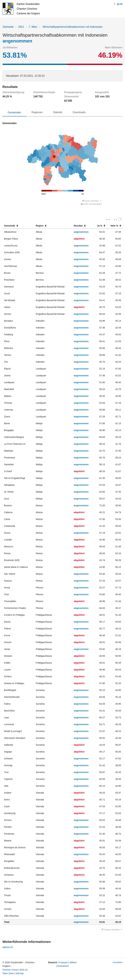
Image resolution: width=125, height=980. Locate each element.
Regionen (37, 112)
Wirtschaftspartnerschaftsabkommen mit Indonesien (72, 27)
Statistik (58, 112)
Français (63, 962)
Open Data (8, 973)
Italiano (73, 962)
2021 (21, 27)
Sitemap (19, 973)
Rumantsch (63, 966)
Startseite (8, 27)
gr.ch (120, 4)
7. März (33, 27)
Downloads (79, 112)
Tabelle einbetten (112, 930)
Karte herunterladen (91, 204)
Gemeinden (14, 112)
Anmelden (118, 962)
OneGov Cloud (10, 970)
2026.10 (24, 970)
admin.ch (8, 947)
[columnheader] (18, 226)
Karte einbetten (92, 201)
